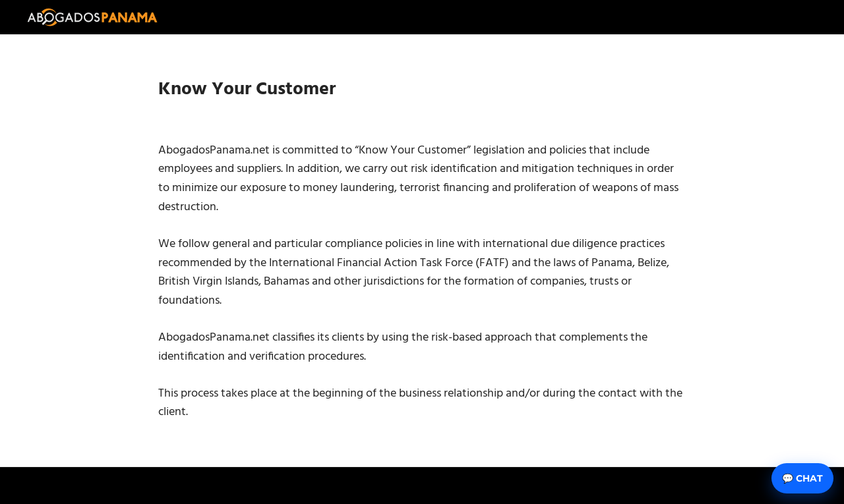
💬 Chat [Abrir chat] (802, 478)
